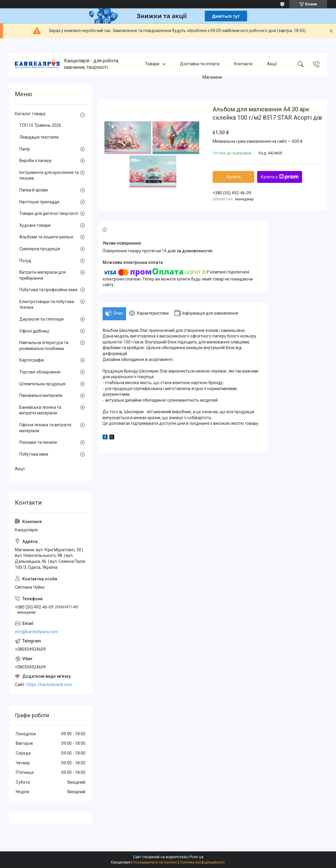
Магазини (212, 77)
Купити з (280, 177)
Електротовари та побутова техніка (47, 305)
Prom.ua (197, 857)
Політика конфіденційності (202, 862)
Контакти (243, 64)
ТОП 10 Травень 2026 (40, 125)
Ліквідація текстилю (39, 137)
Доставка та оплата (200, 64)
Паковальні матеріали (41, 395)
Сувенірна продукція (40, 249)
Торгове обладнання (40, 372)
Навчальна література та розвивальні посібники (44, 346)
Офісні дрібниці (34, 331)
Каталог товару (30, 114)
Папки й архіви (34, 190)
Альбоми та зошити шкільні (46, 237)
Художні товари (35, 225)
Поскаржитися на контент (155, 862)
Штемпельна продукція (42, 384)
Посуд (25, 261)
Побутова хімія (34, 454)
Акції (272, 64)
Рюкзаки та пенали (38, 442)
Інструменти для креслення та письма (49, 175)
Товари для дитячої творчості (49, 213)
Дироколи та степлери (41, 319)
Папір (25, 149)
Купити (234, 177)
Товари (152, 64)
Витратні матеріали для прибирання (43, 275)
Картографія (32, 360)
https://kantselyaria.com (49, 685)
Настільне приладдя (39, 202)
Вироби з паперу (36, 161)
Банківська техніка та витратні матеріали (40, 410)
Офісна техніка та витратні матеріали (45, 428)
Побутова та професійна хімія (48, 290)
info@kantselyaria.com (37, 632)
